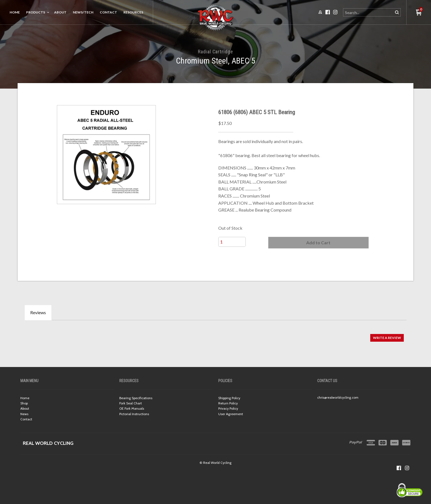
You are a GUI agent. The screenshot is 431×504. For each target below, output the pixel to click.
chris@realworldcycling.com (338, 397)
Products (36, 12)
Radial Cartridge (215, 52)
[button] (318, 243)
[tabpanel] (215, 335)
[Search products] (368, 12)
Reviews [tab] (38, 312)
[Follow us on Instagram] (407, 468)
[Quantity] (232, 242)
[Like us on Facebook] (399, 468)
